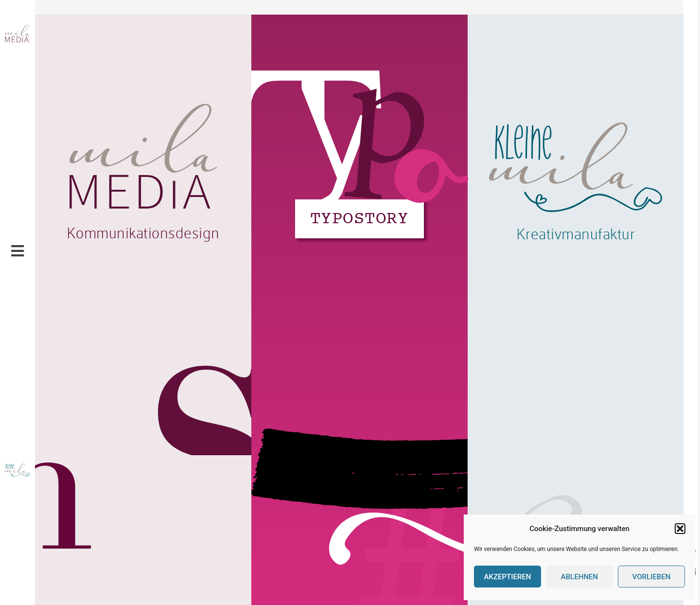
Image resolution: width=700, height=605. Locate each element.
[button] (680, 529)
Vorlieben (652, 577)
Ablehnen (579, 577)
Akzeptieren (508, 577)
